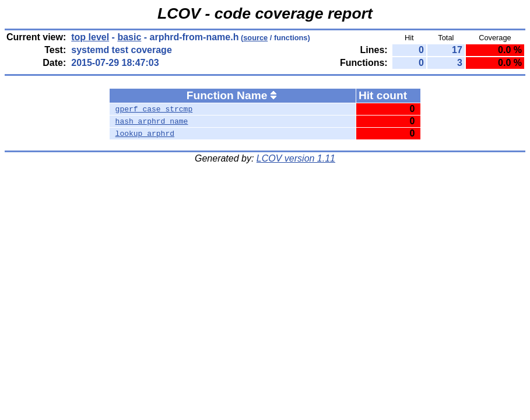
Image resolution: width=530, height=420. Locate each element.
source (255, 38)
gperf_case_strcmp (154, 109)
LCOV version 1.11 (296, 158)
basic (129, 37)
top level (90, 37)
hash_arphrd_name (152, 121)
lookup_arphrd (145, 134)
